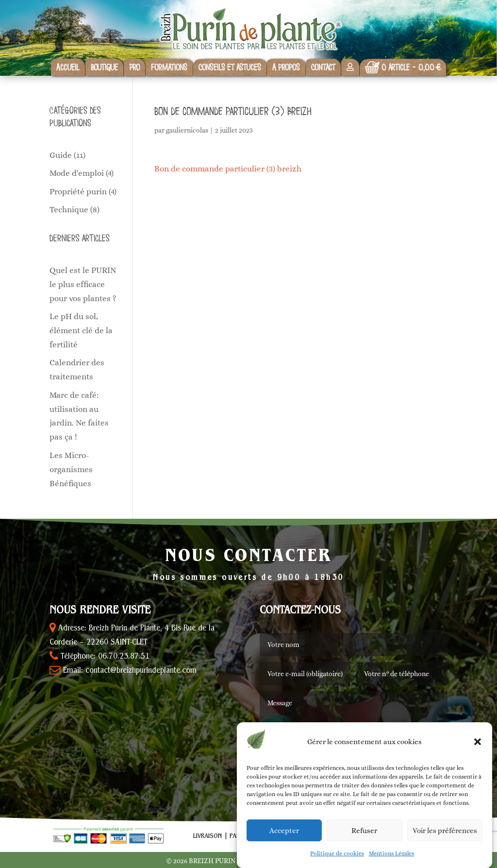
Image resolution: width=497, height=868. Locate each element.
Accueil (68, 67)
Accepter (284, 831)
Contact (323, 67)
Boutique (104, 67)
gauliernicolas (187, 130)
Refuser (364, 831)
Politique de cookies (337, 853)
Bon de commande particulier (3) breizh (228, 169)
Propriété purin (78, 192)
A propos (286, 67)
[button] (478, 742)
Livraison (207, 836)
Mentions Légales (391, 853)
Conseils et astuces (230, 67)
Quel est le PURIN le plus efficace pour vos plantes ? (83, 284)
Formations (169, 67)
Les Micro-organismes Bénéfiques (71, 469)
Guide (61, 155)
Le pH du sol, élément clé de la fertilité (81, 331)
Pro (134, 67)
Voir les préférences (445, 831)
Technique (69, 210)
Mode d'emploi (77, 173)
